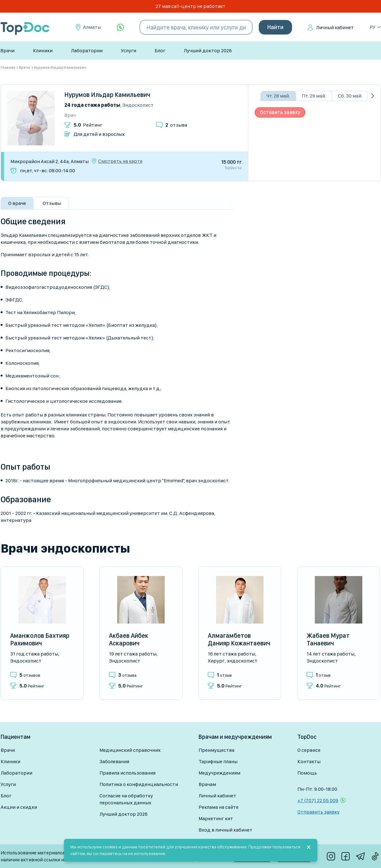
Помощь (307, 773)
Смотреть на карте (120, 161)
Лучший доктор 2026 (208, 51)
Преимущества (216, 750)
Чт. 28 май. (278, 96)
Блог (160, 51)
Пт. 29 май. (314, 96)
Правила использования (127, 773)
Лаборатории (87, 51)
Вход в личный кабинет (225, 830)
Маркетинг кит (216, 818)
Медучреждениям (219, 773)
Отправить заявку (318, 812)
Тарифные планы (218, 761)
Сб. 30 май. (350, 96)
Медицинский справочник (130, 750)
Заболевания (114, 761)
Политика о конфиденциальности (139, 784)
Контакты (309, 761)
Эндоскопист (138, 105)
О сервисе (309, 750)
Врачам (207, 784)
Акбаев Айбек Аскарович (129, 639)
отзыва (176, 125)
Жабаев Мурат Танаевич (328, 639)
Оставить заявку (280, 112)
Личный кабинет (335, 27)
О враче (17, 203)
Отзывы (52, 203)
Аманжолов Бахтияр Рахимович (40, 639)
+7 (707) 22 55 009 (318, 800)
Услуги (129, 51)
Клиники (43, 51)
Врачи (7, 51)
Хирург (216, 661)
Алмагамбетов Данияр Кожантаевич (239, 639)
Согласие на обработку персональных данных (126, 799)
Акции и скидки (19, 807)
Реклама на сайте (219, 807)
